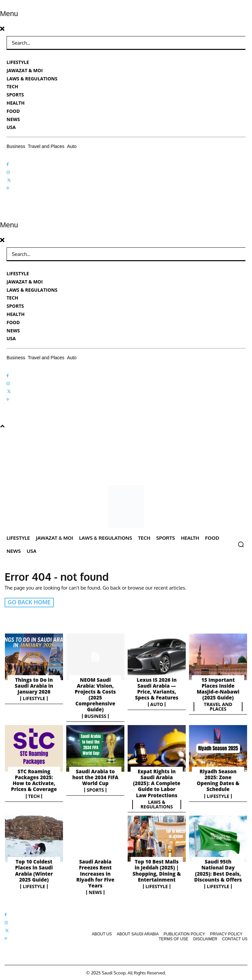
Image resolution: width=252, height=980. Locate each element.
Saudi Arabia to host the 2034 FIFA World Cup (95, 777)
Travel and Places (218, 706)
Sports (95, 790)
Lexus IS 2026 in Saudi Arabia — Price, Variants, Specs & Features (157, 688)
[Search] (236, 43)
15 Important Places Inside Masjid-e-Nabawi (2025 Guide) (218, 688)
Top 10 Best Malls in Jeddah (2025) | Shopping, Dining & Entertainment (157, 870)
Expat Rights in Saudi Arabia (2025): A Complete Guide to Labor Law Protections (157, 783)
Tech (34, 796)
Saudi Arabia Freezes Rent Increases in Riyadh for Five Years (95, 873)
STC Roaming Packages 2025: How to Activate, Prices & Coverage (34, 780)
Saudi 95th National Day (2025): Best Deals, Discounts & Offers (218, 870)
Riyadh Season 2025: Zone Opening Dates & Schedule (218, 780)
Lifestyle (34, 698)
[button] (241, 544)
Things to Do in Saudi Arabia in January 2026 (34, 685)
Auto (157, 704)
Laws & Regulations (157, 804)
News (95, 891)
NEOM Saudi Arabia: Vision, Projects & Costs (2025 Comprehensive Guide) (95, 694)
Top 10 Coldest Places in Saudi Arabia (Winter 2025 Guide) (34, 870)
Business (95, 716)
